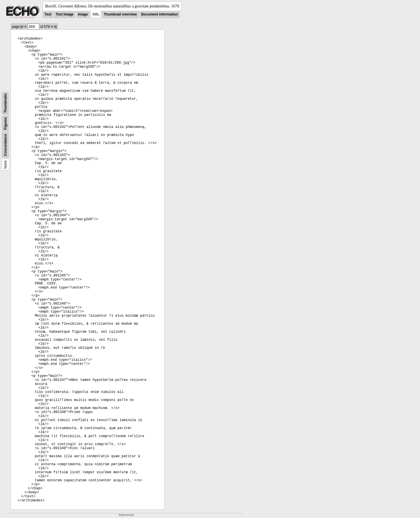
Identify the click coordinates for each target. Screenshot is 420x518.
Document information (159, 14)
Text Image (65, 14)
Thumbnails (5, 103)
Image (83, 14)
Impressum (126, 515)
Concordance (5, 145)
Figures (5, 123)
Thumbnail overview (120, 14)
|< (22, 27)
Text (48, 14)
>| (55, 27)
